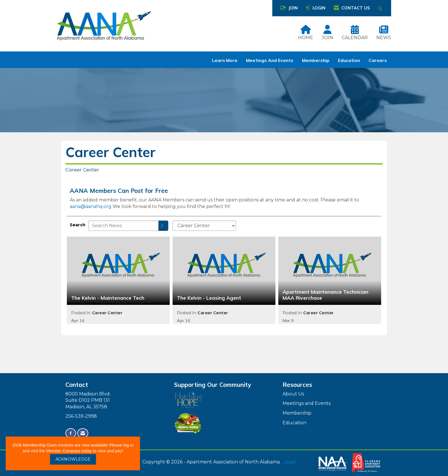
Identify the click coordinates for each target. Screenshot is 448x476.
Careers (378, 60)
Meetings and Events (270, 60)
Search (78, 225)
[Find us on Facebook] (71, 433)
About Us (293, 394)
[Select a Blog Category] (204, 226)
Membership (316, 60)
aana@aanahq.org (91, 206)
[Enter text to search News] (123, 226)
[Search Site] (381, 8)
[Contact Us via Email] (83, 433)
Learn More (225, 60)
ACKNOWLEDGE (73, 459)
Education (349, 60)
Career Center (107, 313)
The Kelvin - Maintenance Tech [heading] (108, 298)
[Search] (163, 226)
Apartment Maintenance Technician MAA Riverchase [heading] (325, 295)
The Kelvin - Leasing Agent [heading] (209, 298)
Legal (289, 462)
